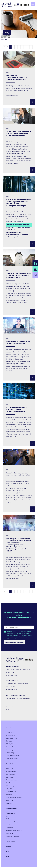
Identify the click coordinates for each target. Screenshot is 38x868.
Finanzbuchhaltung (12, 822)
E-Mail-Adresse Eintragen (15, 642)
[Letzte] (31, 47)
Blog (7, 852)
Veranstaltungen (11, 809)
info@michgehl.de (11, 675)
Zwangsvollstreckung (13, 837)
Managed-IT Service (12, 738)
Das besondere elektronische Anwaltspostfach (11, 777)
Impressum (9, 704)
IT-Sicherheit (10, 732)
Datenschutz (10, 707)
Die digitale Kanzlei (12, 759)
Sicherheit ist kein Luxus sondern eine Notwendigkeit (18, 474)
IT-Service (9, 728)
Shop (8, 856)
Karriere (9, 847)
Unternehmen (10, 842)
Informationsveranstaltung (14, 831)
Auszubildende (10, 813)
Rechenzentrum (11, 735)
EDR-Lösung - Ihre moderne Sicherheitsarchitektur (18, 343)
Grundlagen (10, 828)
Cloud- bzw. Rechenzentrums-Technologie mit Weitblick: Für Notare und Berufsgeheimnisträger (19, 203)
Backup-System (18, 434)
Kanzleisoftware (11, 764)
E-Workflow (10, 819)
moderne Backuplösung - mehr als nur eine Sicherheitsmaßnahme (17, 409)
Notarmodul (10, 834)
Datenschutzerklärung (13, 639)
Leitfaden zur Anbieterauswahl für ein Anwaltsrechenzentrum (17, 78)
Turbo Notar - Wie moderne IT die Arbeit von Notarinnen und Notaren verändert (19, 134)
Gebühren (9, 825)
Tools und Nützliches (12, 756)
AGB (7, 710)
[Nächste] (28, 47)
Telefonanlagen (11, 753)
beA (7, 816)
